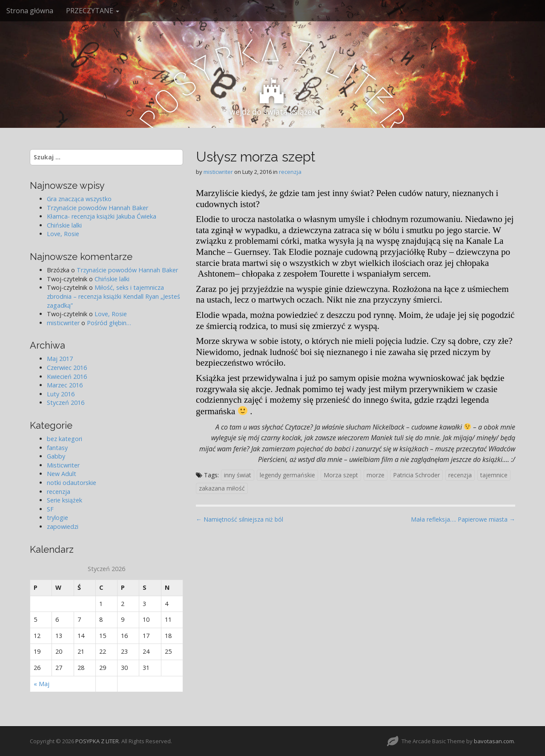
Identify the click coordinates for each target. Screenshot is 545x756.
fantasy (57, 448)
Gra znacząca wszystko (79, 199)
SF (50, 509)
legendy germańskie (287, 475)
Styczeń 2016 (66, 403)
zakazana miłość (222, 488)
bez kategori (65, 439)
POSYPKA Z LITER (97, 741)
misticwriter (218, 172)
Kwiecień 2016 (67, 377)
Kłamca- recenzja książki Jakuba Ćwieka (102, 216)
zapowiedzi (63, 527)
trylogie (57, 518)
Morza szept (341, 475)
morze (376, 475)
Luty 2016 (61, 394)
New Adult (62, 474)
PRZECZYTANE (93, 11)
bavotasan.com (494, 741)
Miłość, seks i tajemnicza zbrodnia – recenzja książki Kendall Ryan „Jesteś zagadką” (113, 296)
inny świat (238, 475)
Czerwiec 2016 (67, 368)
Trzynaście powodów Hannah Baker (98, 208)
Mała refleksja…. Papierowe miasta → (463, 519)
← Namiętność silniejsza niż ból (240, 519)
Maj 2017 (60, 359)
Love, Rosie (63, 234)
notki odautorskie (72, 483)
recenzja (290, 172)
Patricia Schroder (416, 475)
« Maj (42, 684)
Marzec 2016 (65, 385)
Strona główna (30, 11)
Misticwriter (63, 465)
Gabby (56, 456)
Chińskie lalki (64, 225)
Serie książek (65, 500)
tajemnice (494, 475)
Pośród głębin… (109, 323)
